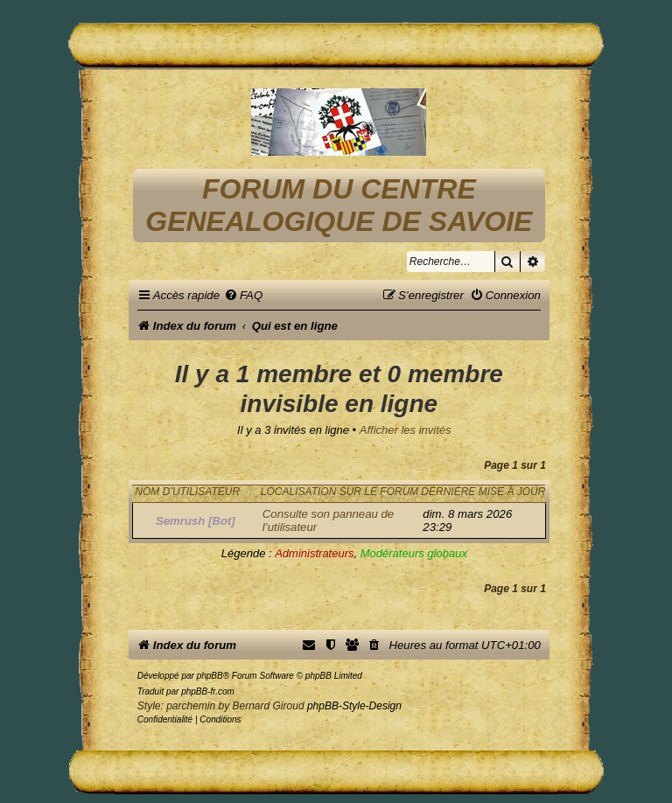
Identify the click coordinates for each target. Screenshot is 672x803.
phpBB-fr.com (208, 691)
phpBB (210, 676)
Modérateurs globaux (414, 553)
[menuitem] (243, 295)
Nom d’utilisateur (187, 492)
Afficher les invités (406, 430)
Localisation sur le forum (339, 492)
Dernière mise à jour (483, 492)
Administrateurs (314, 553)
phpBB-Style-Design (354, 706)
